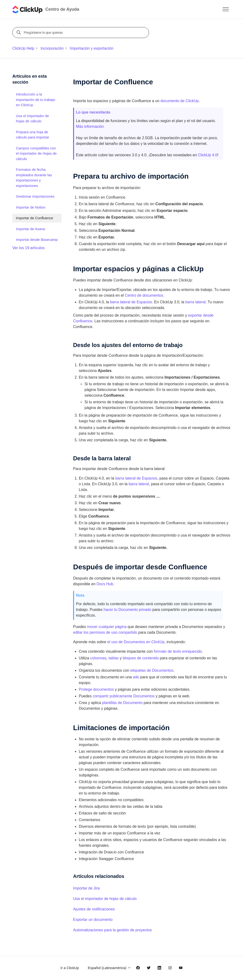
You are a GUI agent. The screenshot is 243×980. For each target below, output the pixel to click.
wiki (136, 677)
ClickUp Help (23, 48)
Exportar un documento (93, 920)
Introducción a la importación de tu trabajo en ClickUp (35, 100)
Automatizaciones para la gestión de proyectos (112, 930)
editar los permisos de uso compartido (105, 632)
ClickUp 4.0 (208, 155)
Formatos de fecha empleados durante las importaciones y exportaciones (34, 178)
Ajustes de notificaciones (94, 909)
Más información (90, 126)
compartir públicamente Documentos (124, 696)
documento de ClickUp (180, 101)
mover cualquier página (107, 627)
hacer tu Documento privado (128, 610)
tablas (114, 658)
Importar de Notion (31, 207)
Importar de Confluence (35, 218)
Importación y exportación (91, 48)
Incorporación (52, 48)
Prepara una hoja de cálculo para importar (33, 135)
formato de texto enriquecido (178, 651)
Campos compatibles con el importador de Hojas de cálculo (36, 153)
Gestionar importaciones (35, 196)
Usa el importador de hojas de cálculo (105, 899)
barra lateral (195, 302)
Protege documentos (96, 689)
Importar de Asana (30, 229)
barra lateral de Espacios (131, 302)
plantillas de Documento (122, 703)
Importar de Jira (86, 888)
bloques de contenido (141, 658)
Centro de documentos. (145, 295)
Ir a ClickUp (70, 968)
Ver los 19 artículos (28, 248)
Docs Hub (105, 584)
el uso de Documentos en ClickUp (136, 642)
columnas (98, 658)
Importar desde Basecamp (37, 240)
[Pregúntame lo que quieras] (81, 33)
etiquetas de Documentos (152, 670)
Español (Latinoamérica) (109, 968)
